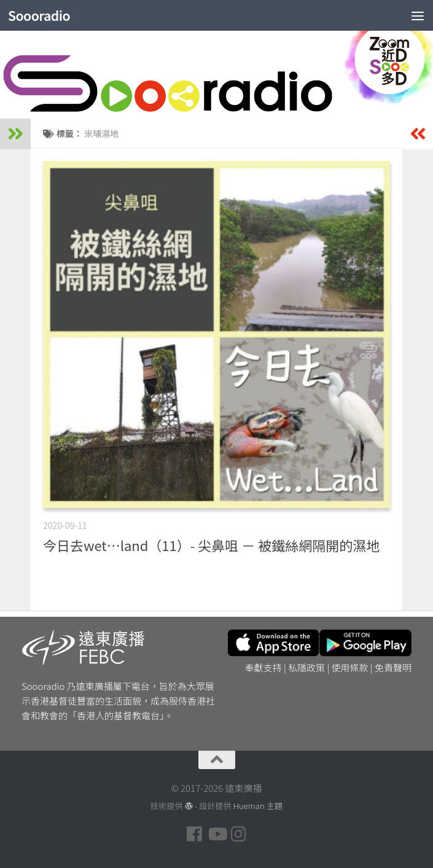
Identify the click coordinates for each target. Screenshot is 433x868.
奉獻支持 (263, 667)
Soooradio (39, 15)
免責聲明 (393, 667)
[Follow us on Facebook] (195, 834)
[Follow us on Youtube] (217, 834)
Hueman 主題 (258, 806)
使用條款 (350, 667)
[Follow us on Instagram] (239, 834)
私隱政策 (306, 667)
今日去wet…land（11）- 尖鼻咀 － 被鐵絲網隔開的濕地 (211, 545)
